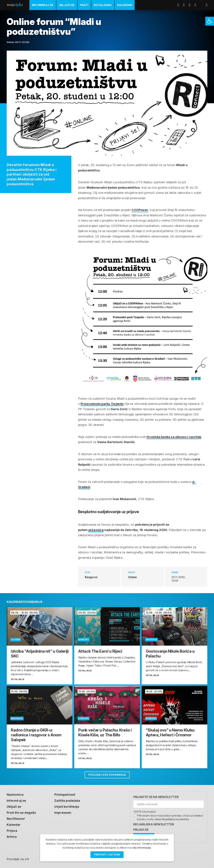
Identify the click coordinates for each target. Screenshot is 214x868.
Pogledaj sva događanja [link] (107, 775)
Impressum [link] (63, 813)
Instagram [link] (196, 5)
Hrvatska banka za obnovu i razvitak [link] (174, 437)
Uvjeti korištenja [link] (67, 807)
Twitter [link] (185, 5)
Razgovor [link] (91, 577)
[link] (210, 21)
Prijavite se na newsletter (156, 797)
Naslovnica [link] (15, 795)
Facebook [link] (179, 5)
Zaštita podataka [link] (67, 801)
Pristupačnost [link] (65, 795)
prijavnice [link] (96, 530)
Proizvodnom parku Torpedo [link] (102, 404)
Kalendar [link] (125, 5)
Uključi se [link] (67, 5)
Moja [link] (15, 5)
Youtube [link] (191, 5)
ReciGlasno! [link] (16, 819)
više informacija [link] (141, 848)
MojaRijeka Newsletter (154, 824)
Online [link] (132, 577)
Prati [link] (84, 5)
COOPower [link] (140, 210)
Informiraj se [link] (43, 5)
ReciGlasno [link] (103, 5)
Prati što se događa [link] (21, 813)
